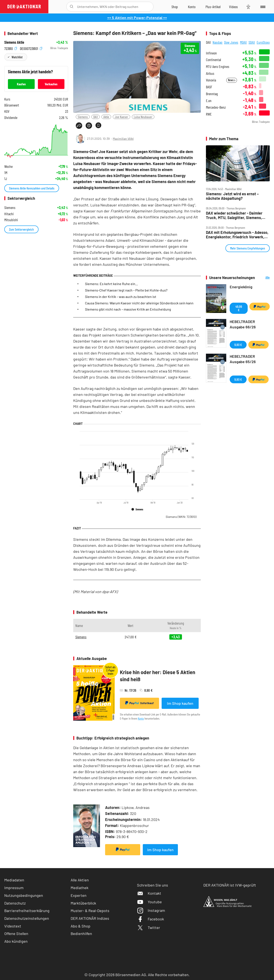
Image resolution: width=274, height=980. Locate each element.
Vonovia (211, 80)
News (232, 80)
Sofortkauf (139, 703)
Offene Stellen (16, 933)
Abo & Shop (80, 926)
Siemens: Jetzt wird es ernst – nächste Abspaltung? (232, 196)
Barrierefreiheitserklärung (27, 911)
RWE (209, 114)
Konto (141, 718)
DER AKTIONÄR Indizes (90, 918)
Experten (79, 895)
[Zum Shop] (175, 7)
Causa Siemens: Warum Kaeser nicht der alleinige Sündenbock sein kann (139, 303)
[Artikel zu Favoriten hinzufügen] (98, 125)
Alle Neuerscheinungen (263, 278)
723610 (11, 48)
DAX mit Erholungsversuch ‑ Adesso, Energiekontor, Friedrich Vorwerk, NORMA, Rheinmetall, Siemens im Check (237, 235)
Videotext (13, 926)
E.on (209, 101)
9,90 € (238, 345)
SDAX (252, 42)
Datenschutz (15, 903)
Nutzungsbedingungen (24, 895)
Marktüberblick (83, 903)
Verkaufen (51, 84)
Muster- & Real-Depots (90, 911)
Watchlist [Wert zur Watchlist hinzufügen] (17, 57)
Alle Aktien (80, 880)
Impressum (14, 888)
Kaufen (21, 84)
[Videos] (233, 7)
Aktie (106, 117)
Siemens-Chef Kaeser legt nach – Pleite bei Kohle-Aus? (126, 290)
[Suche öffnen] (72, 7)
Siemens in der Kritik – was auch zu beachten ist (121, 297)
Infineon (211, 53)
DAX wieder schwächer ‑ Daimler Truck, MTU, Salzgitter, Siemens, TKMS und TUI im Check (234, 215)
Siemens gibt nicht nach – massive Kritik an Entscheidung (128, 309)
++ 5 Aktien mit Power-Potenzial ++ (137, 18)
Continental (213, 60)
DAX (96, 117)
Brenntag (212, 94)
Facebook (150, 919)
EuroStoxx (263, 42)
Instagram (151, 910)
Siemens (83, 117)
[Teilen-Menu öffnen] (79, 126)
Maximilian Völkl (123, 139)
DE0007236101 (31, 48)
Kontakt (149, 893)
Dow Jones (231, 42)
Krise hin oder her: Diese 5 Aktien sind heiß (158, 676)
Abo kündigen (16, 941)
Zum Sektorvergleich (21, 229)
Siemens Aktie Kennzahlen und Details (32, 188)
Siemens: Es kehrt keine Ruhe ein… (112, 284)
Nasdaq (217, 42)
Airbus (210, 73)
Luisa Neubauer (143, 117)
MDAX (243, 42)
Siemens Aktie (14, 42)
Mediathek (80, 888)
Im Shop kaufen (180, 703)
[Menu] (262, 7)
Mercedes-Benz (216, 107)
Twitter (149, 927)
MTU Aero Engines (218, 67)
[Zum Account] (192, 7)
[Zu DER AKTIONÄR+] (213, 7)
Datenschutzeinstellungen (27, 918)
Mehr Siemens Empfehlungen (248, 248)
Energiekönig (241, 287)
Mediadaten (14, 880)
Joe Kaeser (121, 117)
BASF (209, 87)
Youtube (149, 902)
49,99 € (239, 308)
